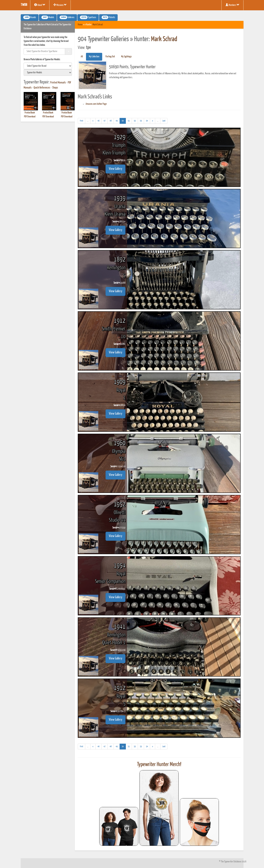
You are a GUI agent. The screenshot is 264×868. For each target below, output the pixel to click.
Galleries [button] (67, 17)
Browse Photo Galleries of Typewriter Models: (42, 60)
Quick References (42, 88)
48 (111, 121)
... (89, 121)
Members (232, 5)
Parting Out (110, 57)
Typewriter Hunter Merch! (159, 764)
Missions (60, 5)
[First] (81, 121)
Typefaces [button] (88, 17)
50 (124, 120)
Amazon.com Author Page (96, 104)
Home (80, 25)
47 (105, 121)
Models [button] (48, 17)
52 (135, 121)
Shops (55, 88)
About (40, 5)
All (82, 57)
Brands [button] (30, 17)
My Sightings (126, 57)
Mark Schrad (98, 25)
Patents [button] (108, 17)
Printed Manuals (58, 83)
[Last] (164, 121)
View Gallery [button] (115, 169)
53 (141, 121)
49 (117, 121)
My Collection (94, 57)
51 (129, 121)
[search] (48, 66)
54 (147, 121)
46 (98, 121)
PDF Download (30, 117)
